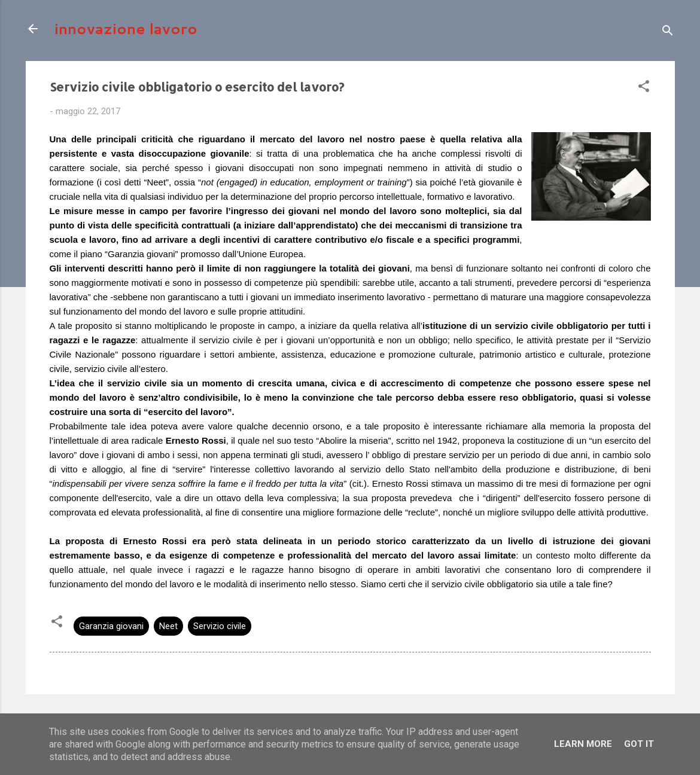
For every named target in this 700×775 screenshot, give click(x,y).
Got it (639, 744)
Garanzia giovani (111, 626)
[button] (644, 88)
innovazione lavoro (126, 29)
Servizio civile (220, 626)
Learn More (583, 744)
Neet (168, 626)
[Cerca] (668, 33)
